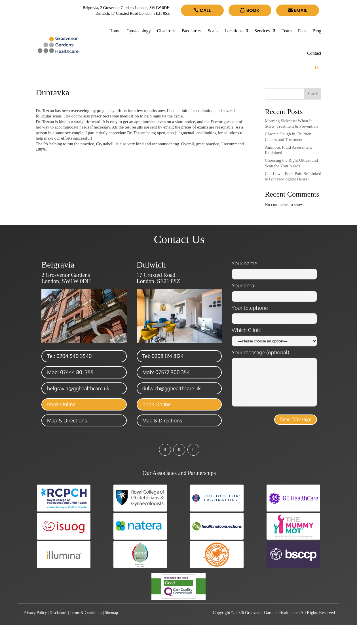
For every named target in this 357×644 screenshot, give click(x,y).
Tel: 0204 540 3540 (69, 356)
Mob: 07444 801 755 (70, 372)
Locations (234, 31)
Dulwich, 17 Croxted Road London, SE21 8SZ (132, 13)
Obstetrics (166, 31)
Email (300, 10)
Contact (314, 53)
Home (115, 31)
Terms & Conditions (86, 613)
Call (205, 10)
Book (253, 10)
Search (313, 94)
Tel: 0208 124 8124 (163, 356)
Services (262, 31)
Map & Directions (67, 420)
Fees (302, 31)
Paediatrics (192, 31)
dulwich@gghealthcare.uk (172, 388)
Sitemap (111, 613)
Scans (213, 31)
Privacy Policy (35, 613)
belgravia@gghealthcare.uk (78, 388)
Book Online (61, 404)
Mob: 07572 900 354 (166, 372)
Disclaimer (58, 613)
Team (287, 31)
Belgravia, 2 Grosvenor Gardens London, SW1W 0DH (126, 8)
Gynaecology (139, 31)
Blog (317, 31)
